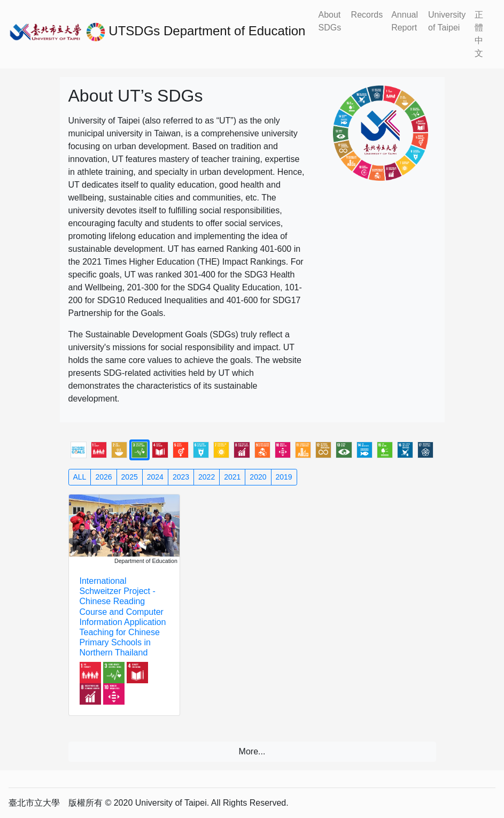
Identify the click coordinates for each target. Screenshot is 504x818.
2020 (258, 477)
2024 (155, 477)
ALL (80, 477)
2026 (103, 477)
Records (367, 15)
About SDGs (329, 21)
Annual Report (405, 21)
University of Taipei (447, 21)
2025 (130, 477)
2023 (181, 477)
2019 (284, 477)
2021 (232, 477)
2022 (207, 477)
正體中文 (479, 34)
